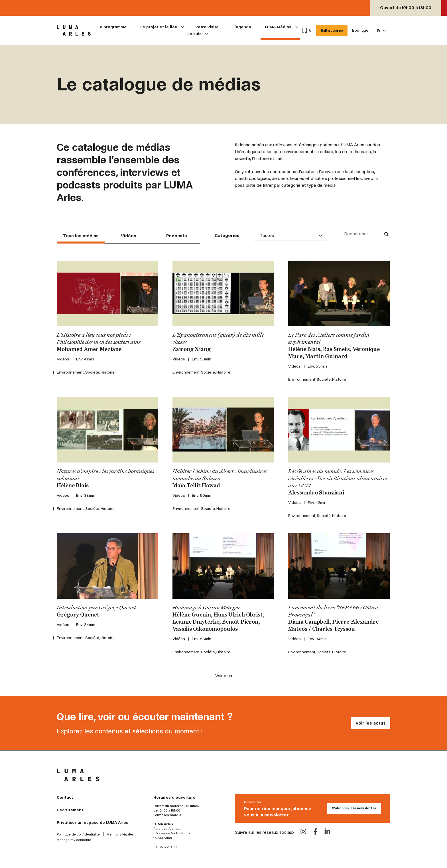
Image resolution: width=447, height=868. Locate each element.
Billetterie (332, 30)
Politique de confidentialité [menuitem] (78, 835)
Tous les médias (81, 236)
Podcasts (177, 236)
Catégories (227, 235)
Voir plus (224, 676)
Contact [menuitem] (65, 797)
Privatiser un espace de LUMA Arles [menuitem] (93, 823)
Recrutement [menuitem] (70, 810)
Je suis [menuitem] (194, 34)
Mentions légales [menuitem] (120, 835)
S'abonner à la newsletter (354, 808)
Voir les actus (371, 723)
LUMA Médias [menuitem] (278, 27)
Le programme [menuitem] (112, 27)
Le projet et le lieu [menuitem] (159, 27)
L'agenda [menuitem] (242, 27)
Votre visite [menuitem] (207, 27)
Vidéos (129, 236)
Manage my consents (74, 840)
